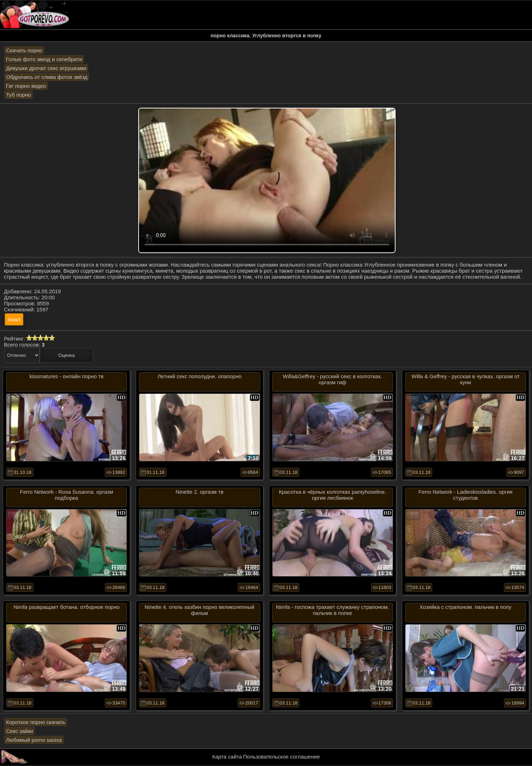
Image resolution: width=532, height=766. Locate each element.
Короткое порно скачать (36, 722)
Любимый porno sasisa (34, 740)
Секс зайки (20, 731)
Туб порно (18, 95)
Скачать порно (24, 50)
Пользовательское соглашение (281, 757)
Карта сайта (227, 757)
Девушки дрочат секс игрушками (46, 68)
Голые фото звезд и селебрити (44, 59)
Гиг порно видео (26, 86)
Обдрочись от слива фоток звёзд (47, 77)
